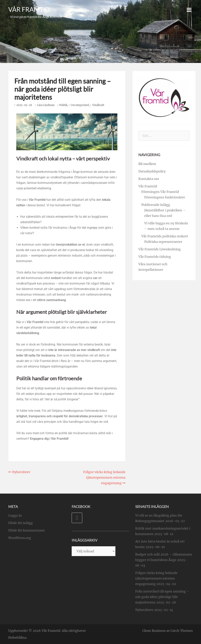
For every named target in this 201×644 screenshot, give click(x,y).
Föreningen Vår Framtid (160, 192)
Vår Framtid (29, 10)
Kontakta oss (149, 179)
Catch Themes (182, 631)
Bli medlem (147, 164)
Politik (63, 105)
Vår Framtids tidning (155, 257)
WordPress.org (20, 538)
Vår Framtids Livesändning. (160, 249)
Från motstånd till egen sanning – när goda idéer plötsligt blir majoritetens (162, 597)
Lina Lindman (46, 105)
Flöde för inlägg (21, 523)
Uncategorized (80, 105)
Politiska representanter (163, 242)
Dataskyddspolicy (152, 171)
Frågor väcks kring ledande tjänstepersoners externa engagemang (156, 578)
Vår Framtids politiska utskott (165, 236)
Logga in (15, 515)
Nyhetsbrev (144, 610)
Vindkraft (98, 105)
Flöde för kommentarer (26, 530)
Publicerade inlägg (156, 205)
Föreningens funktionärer (165, 197)
